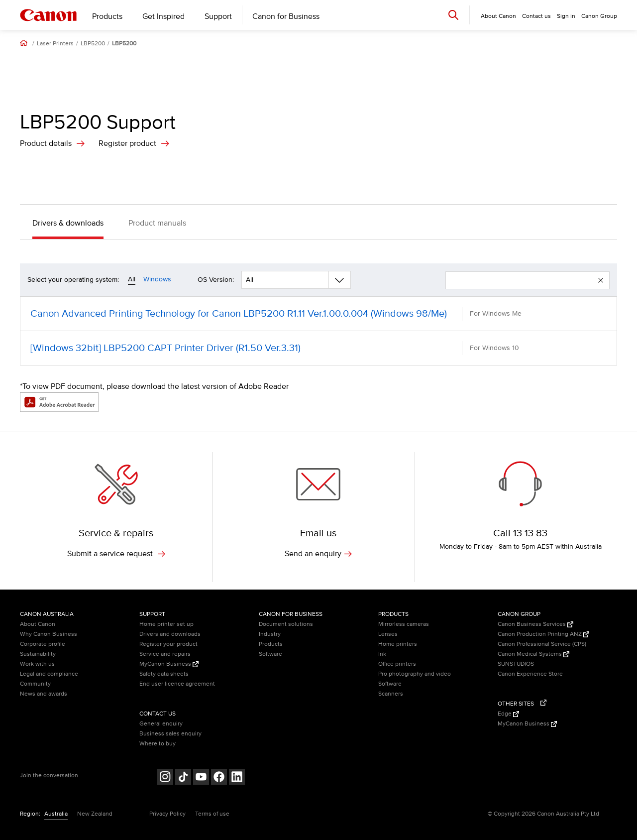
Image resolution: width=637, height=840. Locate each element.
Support (218, 16)
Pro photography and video (415, 674)
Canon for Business (286, 16)
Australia (56, 814)
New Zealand (95, 814)
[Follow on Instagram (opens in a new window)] (165, 778)
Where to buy (158, 744)
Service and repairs (165, 654)
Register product (127, 143)
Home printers (398, 644)
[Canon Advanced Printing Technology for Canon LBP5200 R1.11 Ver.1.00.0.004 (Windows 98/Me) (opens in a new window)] (318, 314)
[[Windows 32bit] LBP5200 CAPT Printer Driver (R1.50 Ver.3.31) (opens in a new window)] (318, 348)
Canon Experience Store (530, 674)
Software (270, 654)
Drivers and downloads (170, 634)
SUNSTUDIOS (516, 664)
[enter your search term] (522, 280)
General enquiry (161, 724)
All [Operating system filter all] (132, 279)
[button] (601, 280)
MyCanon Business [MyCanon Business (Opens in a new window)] (169, 664)
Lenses (388, 634)
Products (107, 16)
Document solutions (286, 624)
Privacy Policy (167, 814)
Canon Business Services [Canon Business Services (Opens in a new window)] (535, 624)
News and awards (44, 694)
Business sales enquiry (170, 734)
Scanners (391, 694)
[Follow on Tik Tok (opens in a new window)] (183, 778)
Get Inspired (163, 16)
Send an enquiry (318, 554)
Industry (270, 634)
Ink (382, 654)
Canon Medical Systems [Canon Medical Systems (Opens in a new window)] (533, 654)
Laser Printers (55, 44)
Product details (46, 143)
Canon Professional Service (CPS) (542, 644)
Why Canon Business (49, 634)
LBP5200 (93, 44)
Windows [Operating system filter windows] (157, 279)
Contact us (536, 16)
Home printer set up (166, 624)
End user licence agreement (177, 684)
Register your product (168, 644)
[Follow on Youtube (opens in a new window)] (201, 778)
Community (35, 684)
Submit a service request (116, 554)
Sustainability (38, 654)
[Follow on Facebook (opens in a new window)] (219, 778)
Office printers (397, 664)
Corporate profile (43, 644)
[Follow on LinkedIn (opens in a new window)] (237, 778)
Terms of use (212, 814)
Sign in (566, 16)
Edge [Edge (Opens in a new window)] (508, 714)
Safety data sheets (164, 674)
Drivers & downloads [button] (68, 223)
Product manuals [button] (157, 223)
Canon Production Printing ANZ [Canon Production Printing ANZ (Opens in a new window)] (543, 634)
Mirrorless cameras (404, 624)
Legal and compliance (49, 674)
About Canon (38, 624)
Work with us (37, 664)
